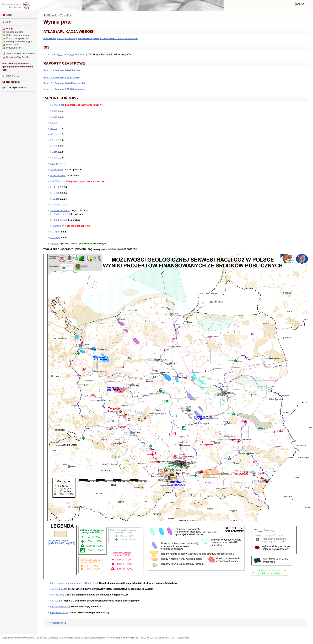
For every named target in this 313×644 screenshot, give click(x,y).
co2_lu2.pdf (56, 601)
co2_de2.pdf (57, 595)
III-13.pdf (55, 238)
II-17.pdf (55, 205)
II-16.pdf (55, 199)
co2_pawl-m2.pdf (59, 612)
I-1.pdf (54, 111)
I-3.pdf (54, 123)
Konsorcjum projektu (15, 38)
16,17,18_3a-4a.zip (60, 211)
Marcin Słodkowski (180, 638)
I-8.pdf (54, 152)
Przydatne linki (12, 48)
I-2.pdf (54, 117)
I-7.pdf (54, 146)
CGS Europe (11, 76)
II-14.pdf (55, 187)
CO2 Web (51, 15)
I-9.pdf (54, 158)
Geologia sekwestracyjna (17, 41)
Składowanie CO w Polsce (19, 53)
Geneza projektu (13, 32)
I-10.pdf (54, 164)
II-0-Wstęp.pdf (58, 181)
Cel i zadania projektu (16, 35)
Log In (8, 22)
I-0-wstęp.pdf (57, 105)
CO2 (7, 15)
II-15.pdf (55, 193)
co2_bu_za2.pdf (59, 589)
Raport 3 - (64, 83)
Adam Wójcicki (128, 638)
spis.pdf (54, 243)
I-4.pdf (54, 128)
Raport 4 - (65, 89)
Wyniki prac (10, 45)
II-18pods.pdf (57, 214)
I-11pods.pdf (57, 170)
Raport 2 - (62, 77)
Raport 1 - (62, 70)
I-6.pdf (54, 140)
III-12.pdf (55, 232)
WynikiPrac (66, 15)
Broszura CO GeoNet (16, 57)
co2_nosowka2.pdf (60, 607)
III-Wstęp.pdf (57, 226)
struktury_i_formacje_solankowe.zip (69, 54)
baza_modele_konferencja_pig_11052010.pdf (74, 583)
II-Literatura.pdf (58, 220)
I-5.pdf (54, 134)
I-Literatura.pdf (58, 175)
